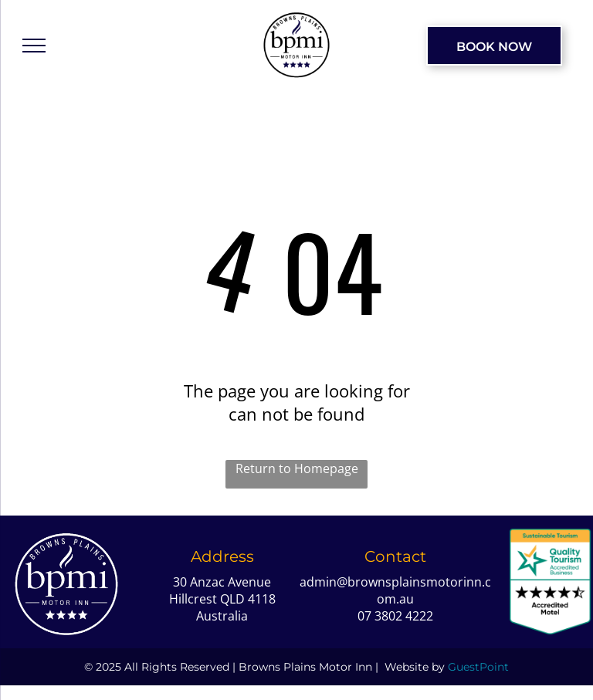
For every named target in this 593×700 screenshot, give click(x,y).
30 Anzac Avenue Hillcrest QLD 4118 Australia (222, 599)
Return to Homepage (297, 468)
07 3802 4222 (395, 616)
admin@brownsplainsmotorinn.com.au (395, 590)
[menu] (34, 46)
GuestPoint (478, 667)
